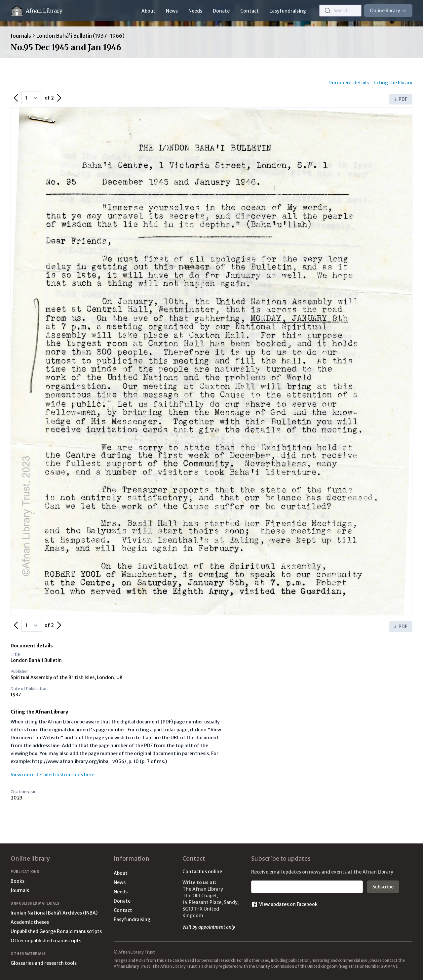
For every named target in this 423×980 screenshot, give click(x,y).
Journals (21, 36)
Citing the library (393, 83)
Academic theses (30, 922)
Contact (250, 11)
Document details (349, 83)
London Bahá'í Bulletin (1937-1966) (80, 36)
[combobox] (340, 11)
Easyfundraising (288, 11)
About (148, 11)
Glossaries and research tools (44, 963)
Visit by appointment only (209, 927)
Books (18, 881)
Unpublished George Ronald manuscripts (56, 931)
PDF (400, 99)
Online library (388, 11)
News (172, 11)
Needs (195, 11)
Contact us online (202, 872)
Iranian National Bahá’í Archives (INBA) (54, 913)
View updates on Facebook (284, 904)
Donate (221, 11)
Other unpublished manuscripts (46, 941)
